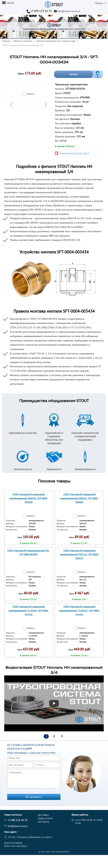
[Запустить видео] (54, 703)
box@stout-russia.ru (69, 11)
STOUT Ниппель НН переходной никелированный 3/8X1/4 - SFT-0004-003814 (79, 498)
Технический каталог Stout (74, 153)
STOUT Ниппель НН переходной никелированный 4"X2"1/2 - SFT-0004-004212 (79, 554)
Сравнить (31, 94)
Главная (6, 41)
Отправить (34, 797)
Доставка (43, 815)
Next (45, 104)
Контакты (44, 822)
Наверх (99, 3)
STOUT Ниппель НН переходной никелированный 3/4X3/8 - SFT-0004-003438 (29, 498)
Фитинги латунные (23, 41)
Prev (12, 104)
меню (10, 3)
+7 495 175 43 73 (41, 11)
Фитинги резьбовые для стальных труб (56, 41)
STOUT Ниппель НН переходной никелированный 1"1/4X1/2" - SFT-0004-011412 (79, 610)
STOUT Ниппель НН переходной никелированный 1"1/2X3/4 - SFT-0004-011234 (29, 610)
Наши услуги (45, 818)
